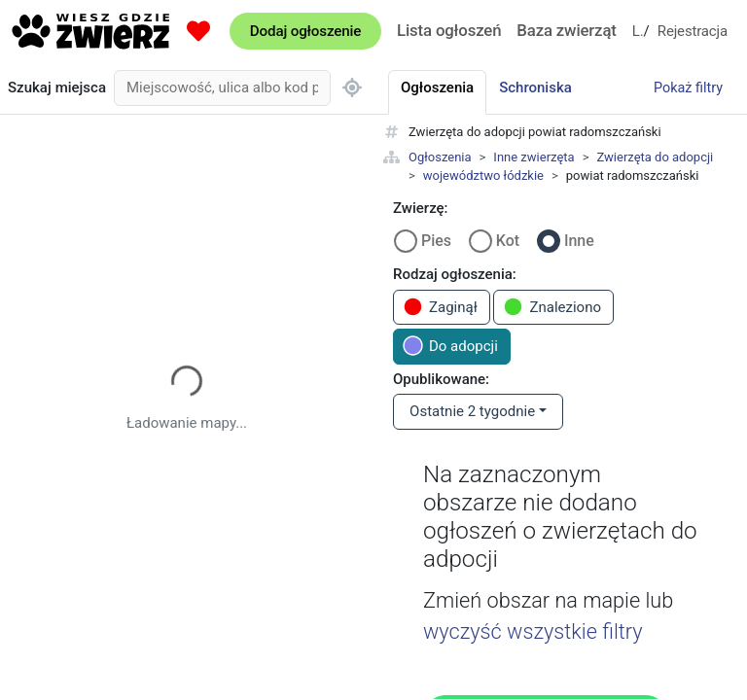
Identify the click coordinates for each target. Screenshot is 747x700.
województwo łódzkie (483, 175)
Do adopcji (450, 346)
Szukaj (57, 88)
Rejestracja (693, 31)
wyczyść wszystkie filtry (533, 631)
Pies (436, 241)
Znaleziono (552, 307)
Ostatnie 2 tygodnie (472, 411)
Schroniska (535, 87)
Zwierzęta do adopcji (655, 157)
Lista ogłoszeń (449, 30)
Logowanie (638, 31)
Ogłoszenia (440, 157)
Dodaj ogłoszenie (305, 31)
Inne (579, 241)
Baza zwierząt (566, 30)
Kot (508, 241)
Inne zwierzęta (534, 157)
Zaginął (440, 307)
